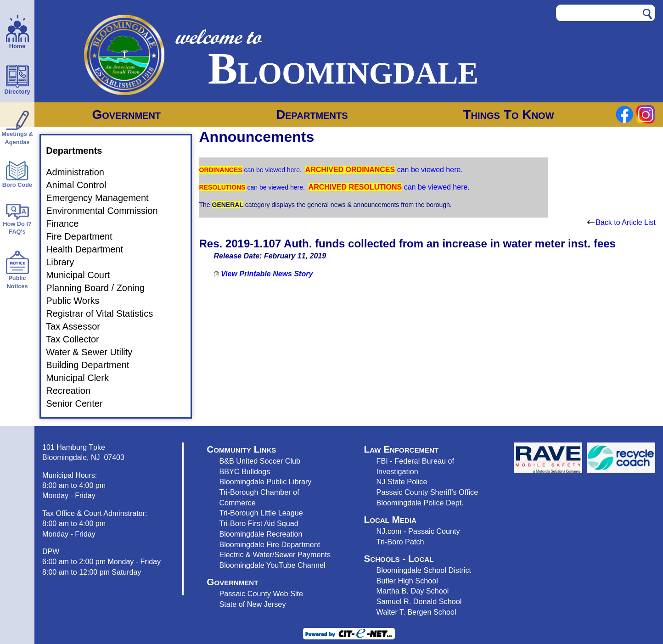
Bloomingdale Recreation (261, 534)
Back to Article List (621, 222)
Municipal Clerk (83, 378)
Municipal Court (83, 275)
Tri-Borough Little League (261, 513)
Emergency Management (103, 198)
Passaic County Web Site (261, 594)
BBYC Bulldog (243, 471)
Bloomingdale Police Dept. (420, 503)
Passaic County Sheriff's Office (427, 492)
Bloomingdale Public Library (265, 482)
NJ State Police (402, 482)
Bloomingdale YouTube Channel (272, 565)
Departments (312, 115)
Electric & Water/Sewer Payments (275, 554)
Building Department (93, 365)
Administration (81, 172)
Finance (68, 224)
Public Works (78, 301)
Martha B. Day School (413, 591)
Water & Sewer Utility (95, 352)
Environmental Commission (107, 211)
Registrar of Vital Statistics (105, 314)
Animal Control (81, 185)
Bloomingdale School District (424, 570)
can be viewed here (271, 170)
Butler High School (407, 581)
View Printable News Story (264, 274)
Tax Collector (78, 339)
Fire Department (85, 236)
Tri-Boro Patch (400, 542)
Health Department (90, 249)
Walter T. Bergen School (416, 612)
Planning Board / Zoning (101, 288)
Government (126, 115)
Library (65, 262)
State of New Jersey (252, 604)
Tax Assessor (79, 326)
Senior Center (80, 403)
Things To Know (508, 115)
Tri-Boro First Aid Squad (258, 523)
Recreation (74, 391)
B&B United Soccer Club (260, 461)
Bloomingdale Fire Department (270, 544)
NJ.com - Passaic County (418, 531)
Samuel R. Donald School (419, 601)
